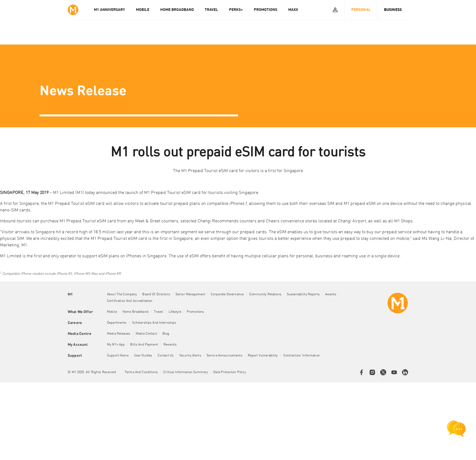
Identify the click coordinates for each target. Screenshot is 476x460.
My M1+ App (116, 345)
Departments (117, 323)
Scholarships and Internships (154, 323)
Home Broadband (136, 312)
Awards (331, 294)
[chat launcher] (456, 429)
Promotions (195, 312)
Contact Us (166, 356)
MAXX (293, 10)
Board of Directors (156, 294)
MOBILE (143, 10)
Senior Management (190, 294)
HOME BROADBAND (177, 10)
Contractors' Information (302, 356)
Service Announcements (224, 356)
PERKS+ (236, 10)
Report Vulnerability (263, 356)
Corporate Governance (227, 294)
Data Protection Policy (230, 372)
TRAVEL (211, 10)
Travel (159, 312)
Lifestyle (175, 312)
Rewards (170, 345)
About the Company (122, 294)
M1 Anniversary (109, 10)
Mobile (112, 312)
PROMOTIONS (266, 10)
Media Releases (119, 334)
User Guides (143, 356)
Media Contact (146, 334)
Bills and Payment (144, 345)
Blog (166, 334)
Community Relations (265, 294)
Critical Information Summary (185, 372)
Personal (361, 10)
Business (393, 10)
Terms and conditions (141, 372)
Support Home (118, 356)
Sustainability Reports (303, 294)
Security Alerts (190, 356)
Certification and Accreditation (130, 301)
